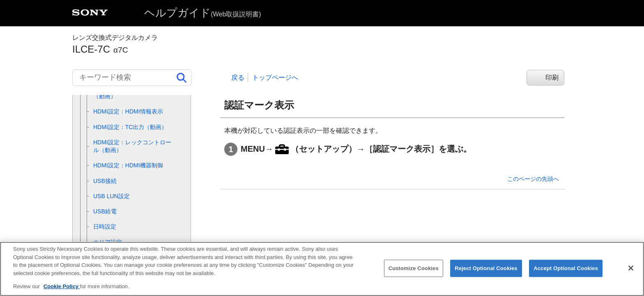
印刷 (552, 77)
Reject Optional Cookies (486, 274)
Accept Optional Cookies (566, 274)
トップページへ (275, 77)
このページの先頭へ (533, 179)
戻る (238, 77)
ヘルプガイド (202, 13)
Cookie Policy (62, 292)
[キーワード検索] (132, 78)
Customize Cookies (414, 274)
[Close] (631, 273)
